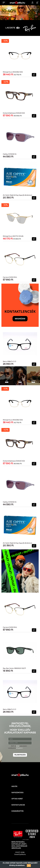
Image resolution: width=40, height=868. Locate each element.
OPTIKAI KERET (17, 799)
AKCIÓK (14, 786)
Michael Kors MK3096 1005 (13, 72)
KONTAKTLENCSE (18, 805)
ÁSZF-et (13, 746)
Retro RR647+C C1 (9, 361)
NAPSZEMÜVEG (17, 793)
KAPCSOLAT (16, 844)
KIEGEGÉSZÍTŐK (17, 811)
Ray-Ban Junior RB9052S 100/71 (14, 668)
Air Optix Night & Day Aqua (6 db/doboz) (17, 195)
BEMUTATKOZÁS (18, 842)
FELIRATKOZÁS (20, 755)
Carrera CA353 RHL (10, 277)
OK (29, 865)
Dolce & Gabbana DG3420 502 (14, 113)
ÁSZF (24, 844)
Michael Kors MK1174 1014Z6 (13, 236)
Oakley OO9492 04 (10, 154)
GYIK (13, 846)
